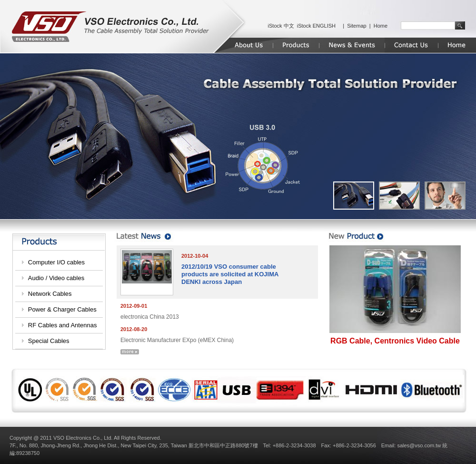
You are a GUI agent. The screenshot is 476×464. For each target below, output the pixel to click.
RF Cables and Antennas (63, 325)
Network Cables (50, 294)
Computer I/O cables (56, 262)
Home (381, 26)
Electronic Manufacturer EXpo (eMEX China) (177, 340)
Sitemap (357, 26)
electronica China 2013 (150, 317)
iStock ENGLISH (316, 26)
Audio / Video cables (56, 278)
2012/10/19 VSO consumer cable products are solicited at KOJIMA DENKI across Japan (230, 274)
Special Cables (49, 341)
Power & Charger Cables (62, 309)
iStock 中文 (281, 26)
